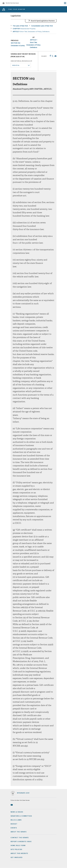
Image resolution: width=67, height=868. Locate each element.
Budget (14, 824)
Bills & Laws (16, 820)
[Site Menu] (65, 3)
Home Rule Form (18, 846)
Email (55, 56)
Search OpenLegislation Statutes (43, 21)
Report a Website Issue (21, 842)
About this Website (19, 853)
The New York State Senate (12, 3)
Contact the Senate (20, 838)
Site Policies (16, 850)
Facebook (50, 56)
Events (14, 828)
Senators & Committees (21, 816)
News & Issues (17, 812)
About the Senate (19, 832)
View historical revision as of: (21, 61)
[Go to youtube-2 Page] (12, 805)
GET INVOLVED (17, 858)
